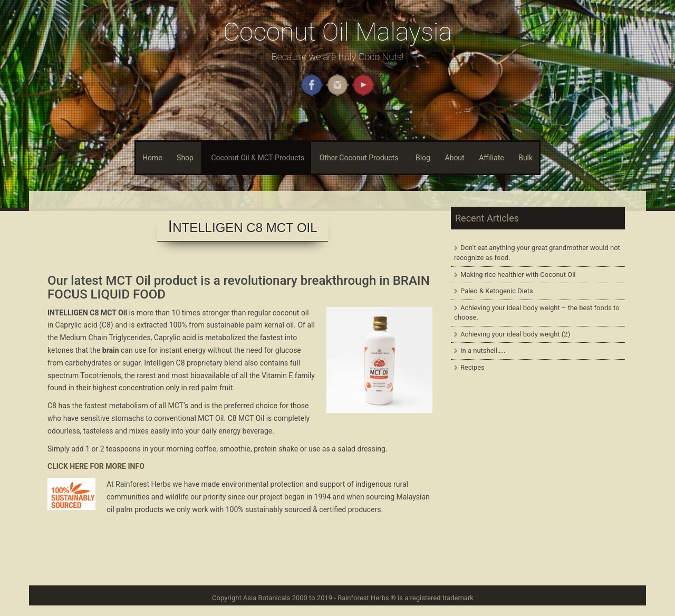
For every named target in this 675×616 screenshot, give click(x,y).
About (454, 158)
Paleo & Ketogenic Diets (497, 291)
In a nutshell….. (483, 350)
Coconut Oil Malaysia (337, 32)
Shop (185, 158)
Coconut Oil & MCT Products (258, 158)
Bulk (525, 158)
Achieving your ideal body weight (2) (515, 334)
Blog (423, 158)
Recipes (472, 367)
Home (152, 158)
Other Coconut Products (359, 158)
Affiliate (491, 158)
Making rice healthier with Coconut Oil (518, 275)
